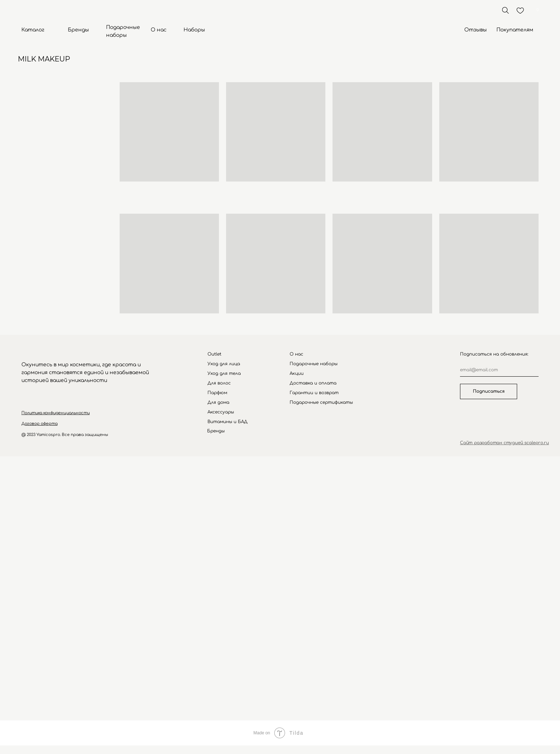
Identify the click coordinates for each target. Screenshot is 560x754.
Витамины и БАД (227, 422)
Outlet (214, 354)
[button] (56, 413)
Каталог (33, 30)
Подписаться (489, 391)
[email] (499, 370)
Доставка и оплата (313, 383)
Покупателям (515, 30)
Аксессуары (221, 412)
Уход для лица (224, 364)
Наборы (194, 30)
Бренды (78, 30)
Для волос (219, 383)
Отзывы (476, 30)
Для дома (218, 402)
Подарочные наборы (314, 364)
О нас (159, 30)
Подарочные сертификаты (321, 402)
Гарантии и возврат (314, 393)
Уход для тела (224, 373)
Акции (297, 373)
